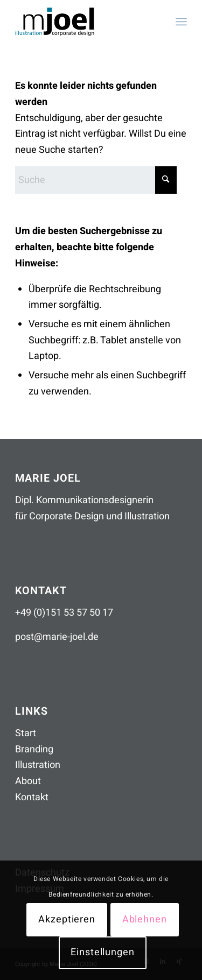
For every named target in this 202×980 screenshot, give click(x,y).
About (28, 781)
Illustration (38, 765)
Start (26, 733)
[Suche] (96, 180)
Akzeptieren (67, 919)
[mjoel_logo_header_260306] (84, 22)
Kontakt (32, 797)
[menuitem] (181, 22)
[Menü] (181, 22)
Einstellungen (103, 952)
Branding (34, 749)
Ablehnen (145, 919)
